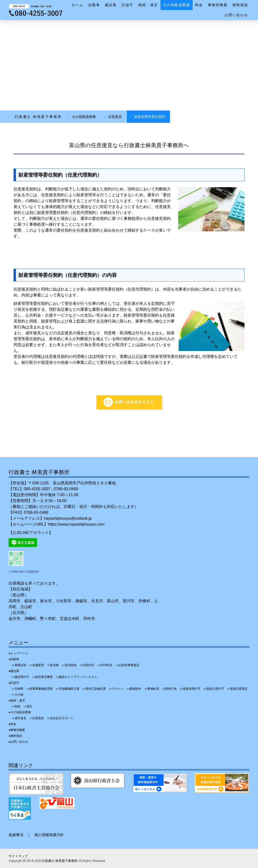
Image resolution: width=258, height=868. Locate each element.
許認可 (128, 5)
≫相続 (16, 706)
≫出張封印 (87, 665)
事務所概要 (218, 5)
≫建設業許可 (20, 677)
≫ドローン (116, 689)
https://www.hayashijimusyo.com (76, 524)
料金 (199, 5)
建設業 (111, 5)
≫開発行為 (169, 689)
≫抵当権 (53, 665)
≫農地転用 (152, 689)
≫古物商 (17, 689)
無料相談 (240, 5)
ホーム (77, 5)
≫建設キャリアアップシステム (76, 677)
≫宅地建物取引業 (68, 689)
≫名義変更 (37, 665)
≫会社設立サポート (60, 718)
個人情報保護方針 (49, 835)
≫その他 (17, 695)
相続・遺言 (148, 5)
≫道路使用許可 (190, 689)
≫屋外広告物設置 (94, 689)
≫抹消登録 (69, 665)
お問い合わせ (236, 15)
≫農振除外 (134, 689)
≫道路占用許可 (214, 689)
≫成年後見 (19, 718)
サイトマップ (18, 856)
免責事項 (16, 835)
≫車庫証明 (19, 665)
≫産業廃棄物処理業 (40, 689)
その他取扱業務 (177, 5)
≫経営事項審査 (43, 677)
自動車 (94, 5)
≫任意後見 (37, 718)
